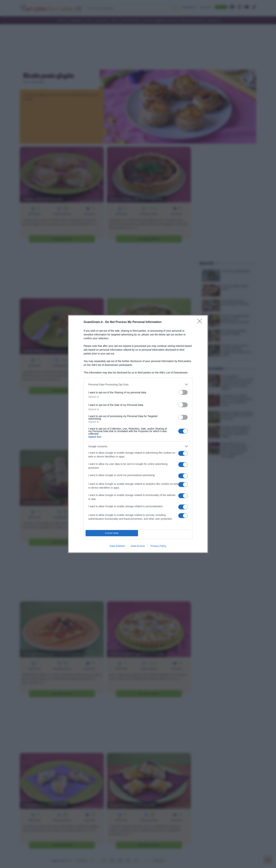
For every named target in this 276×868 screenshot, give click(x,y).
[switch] (183, 392)
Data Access (138, 546)
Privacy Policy (158, 546)
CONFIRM (112, 533)
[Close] (201, 322)
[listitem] (138, 384)
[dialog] (138, 434)
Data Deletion (117, 546)
